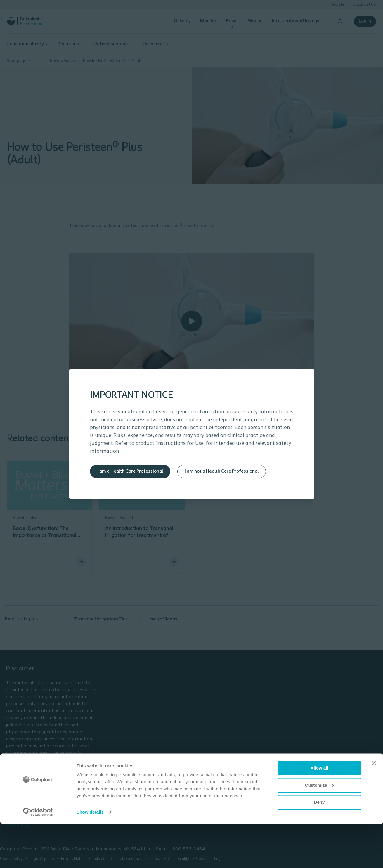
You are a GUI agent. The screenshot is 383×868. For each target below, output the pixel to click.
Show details (90, 856)
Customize (320, 830)
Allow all (319, 813)
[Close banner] (374, 807)
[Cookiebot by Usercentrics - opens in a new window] (38, 857)
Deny (319, 847)
